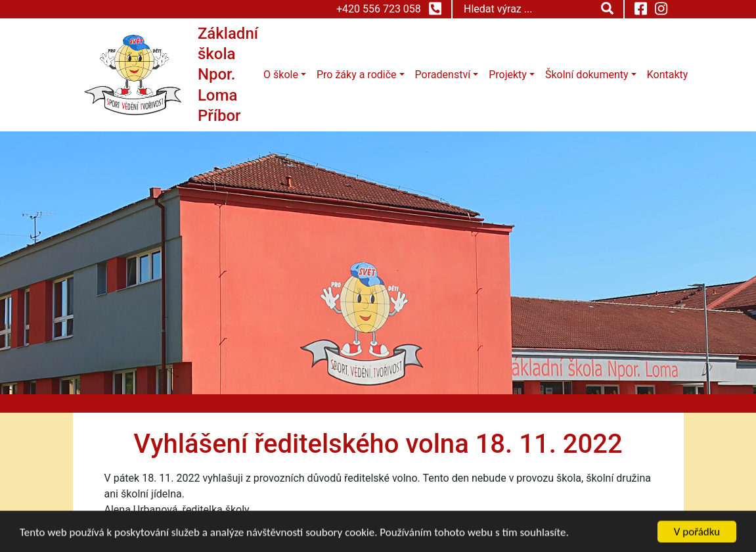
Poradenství (443, 75)
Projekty (508, 75)
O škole (281, 75)
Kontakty (668, 75)
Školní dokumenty (587, 75)
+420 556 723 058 (389, 9)
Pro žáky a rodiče (357, 75)
